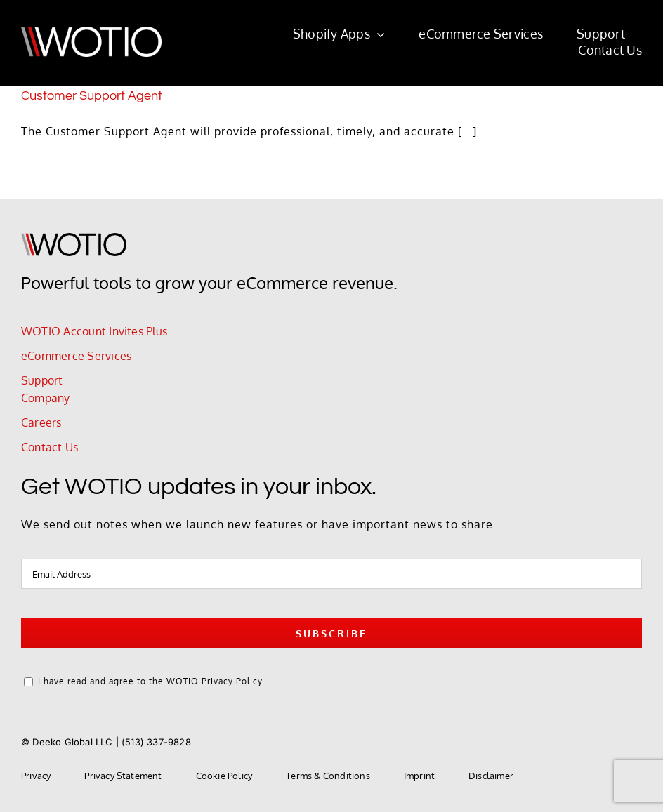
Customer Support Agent (92, 96)
